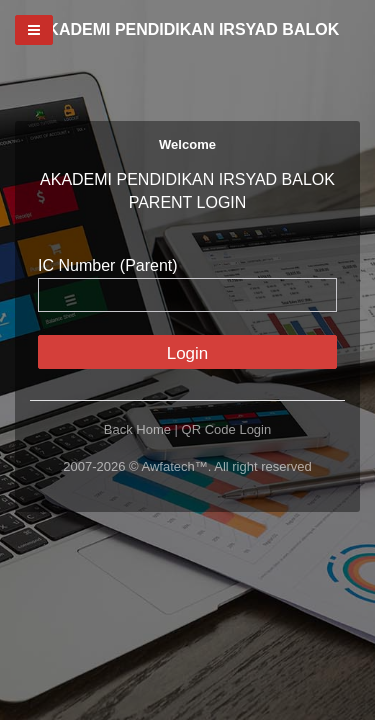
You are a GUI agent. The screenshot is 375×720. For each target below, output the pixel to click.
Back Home (137, 429)
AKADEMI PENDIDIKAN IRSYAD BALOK (187, 29)
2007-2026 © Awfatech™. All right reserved (187, 466)
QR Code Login (227, 429)
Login (188, 353)
